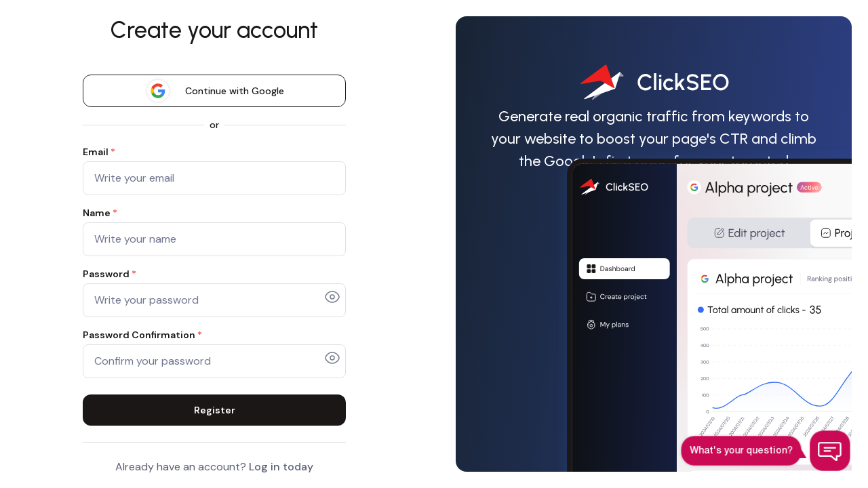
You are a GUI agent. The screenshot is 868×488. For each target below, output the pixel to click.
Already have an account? (214, 467)
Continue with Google (214, 91)
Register (215, 410)
